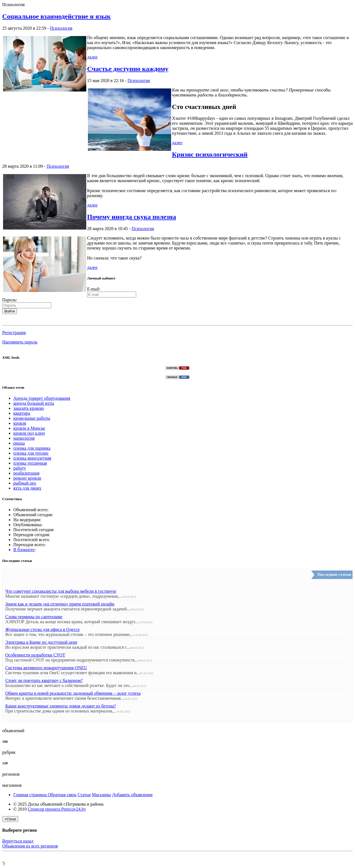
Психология (61, 28)
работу (20, 468)
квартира (22, 413)
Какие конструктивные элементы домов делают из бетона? (61, 706)
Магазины (101, 795)
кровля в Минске (29, 428)
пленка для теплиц (31, 453)
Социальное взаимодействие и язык (56, 16)
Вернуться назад (18, 841)
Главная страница (31, 795)
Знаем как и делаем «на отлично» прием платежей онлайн (60, 604)
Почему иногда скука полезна (132, 217)
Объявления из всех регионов (30, 846)
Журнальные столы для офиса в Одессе (42, 629)
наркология (24, 438)
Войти (10, 311)
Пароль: (10, 300)
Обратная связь (62, 795)
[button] (4, 321)
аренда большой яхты (34, 403)
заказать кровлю (29, 408)
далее (92, 57)
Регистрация (14, 333)
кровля (20, 423)
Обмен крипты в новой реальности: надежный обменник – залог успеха (73, 693)
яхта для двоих (27, 488)
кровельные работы (32, 418)
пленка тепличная (30, 463)
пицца (19, 443)
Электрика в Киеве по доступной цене (41, 642)
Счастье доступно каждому (128, 69)
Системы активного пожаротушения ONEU (46, 668)
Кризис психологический (210, 154)
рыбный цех (25, 483)
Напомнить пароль (20, 342)
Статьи (84, 795)
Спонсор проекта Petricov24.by (57, 809)
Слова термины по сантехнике (34, 617)
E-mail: (94, 289)
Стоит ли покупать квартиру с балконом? (44, 680)
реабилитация (26, 473)
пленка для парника (32, 448)
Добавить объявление (132, 795)
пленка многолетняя (32, 458)
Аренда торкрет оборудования (42, 398)
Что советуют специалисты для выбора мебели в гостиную (61, 591)
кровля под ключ (29, 433)
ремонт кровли (27, 478)
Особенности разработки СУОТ (35, 655)
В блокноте (24, 550)
